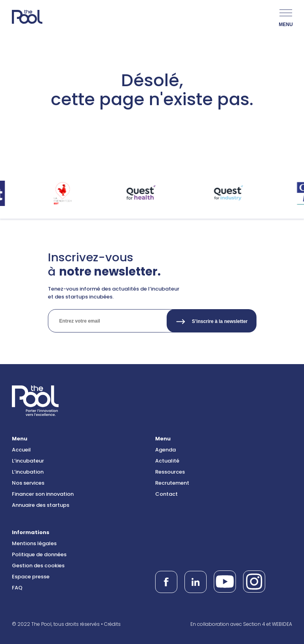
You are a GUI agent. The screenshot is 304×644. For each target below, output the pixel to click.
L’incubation (28, 472)
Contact (166, 494)
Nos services (28, 483)
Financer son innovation (43, 494)
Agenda (165, 450)
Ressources (170, 472)
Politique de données (39, 554)
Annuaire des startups (41, 505)
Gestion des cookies (38, 566)
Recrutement (172, 483)
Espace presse (31, 577)
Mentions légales (34, 543)
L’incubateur (28, 461)
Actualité (167, 461)
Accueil (21, 450)
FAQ (17, 588)
